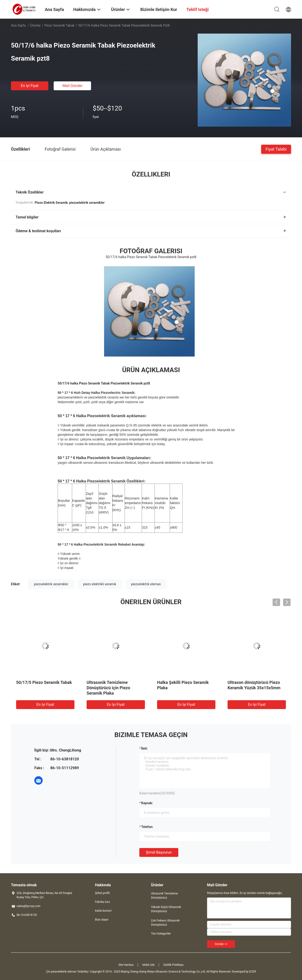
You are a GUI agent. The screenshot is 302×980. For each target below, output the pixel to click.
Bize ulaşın (102, 920)
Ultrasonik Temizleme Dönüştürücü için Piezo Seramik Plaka (108, 688)
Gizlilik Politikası (174, 965)
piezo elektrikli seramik (100, 584)
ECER (252, 972)
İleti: (144, 748)
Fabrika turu (102, 902)
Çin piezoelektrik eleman (61, 972)
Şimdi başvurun (159, 852)
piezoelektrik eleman (146, 584)
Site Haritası (126, 965)
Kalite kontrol (103, 911)
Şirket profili (102, 893)
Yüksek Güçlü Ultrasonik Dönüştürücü (166, 909)
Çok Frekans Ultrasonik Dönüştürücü (165, 923)
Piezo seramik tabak (60, 25)
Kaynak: (147, 803)
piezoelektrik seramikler (51, 584)
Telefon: (147, 827)
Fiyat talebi (276, 149)
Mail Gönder (72, 86)
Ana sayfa (18, 25)
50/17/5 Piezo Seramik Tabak (44, 682)
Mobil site (148, 965)
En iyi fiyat (30, 86)
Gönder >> (221, 944)
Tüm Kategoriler (161, 934)
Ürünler (35, 25)
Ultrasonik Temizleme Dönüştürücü (164, 896)
